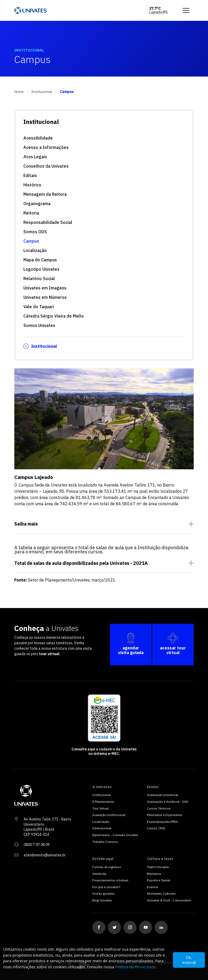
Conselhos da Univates (46, 166)
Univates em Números (45, 297)
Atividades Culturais (161, 893)
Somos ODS (35, 232)
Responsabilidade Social (48, 222)
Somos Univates (39, 325)
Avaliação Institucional (109, 815)
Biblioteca (154, 874)
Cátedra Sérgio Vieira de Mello (54, 316)
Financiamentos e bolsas (110, 880)
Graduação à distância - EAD (168, 802)
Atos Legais (35, 157)
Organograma (37, 204)
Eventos (153, 887)
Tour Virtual (100, 808)
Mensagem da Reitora (45, 194)
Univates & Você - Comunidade (169, 900)
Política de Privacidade (136, 967)
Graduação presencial (162, 795)
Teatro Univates (158, 867)
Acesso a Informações (46, 147)
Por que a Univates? (106, 887)
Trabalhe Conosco (105, 842)
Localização (35, 250)
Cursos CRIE (156, 828)
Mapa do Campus (40, 260)
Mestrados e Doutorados (165, 815)
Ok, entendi (189, 960)
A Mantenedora (103, 802)
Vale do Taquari (39, 307)
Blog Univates (102, 900)
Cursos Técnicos (159, 808)
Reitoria (31, 213)
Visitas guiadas (103, 893)
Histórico (32, 185)
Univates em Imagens (45, 288)
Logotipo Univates (41, 269)
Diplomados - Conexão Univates (115, 835)
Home (19, 92)
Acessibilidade (38, 138)
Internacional (102, 828)
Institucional (42, 92)
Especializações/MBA (162, 822)
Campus (31, 241)
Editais (30, 175)
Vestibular (99, 874)
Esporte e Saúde (158, 880)
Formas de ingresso (107, 867)
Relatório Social (39, 279)
